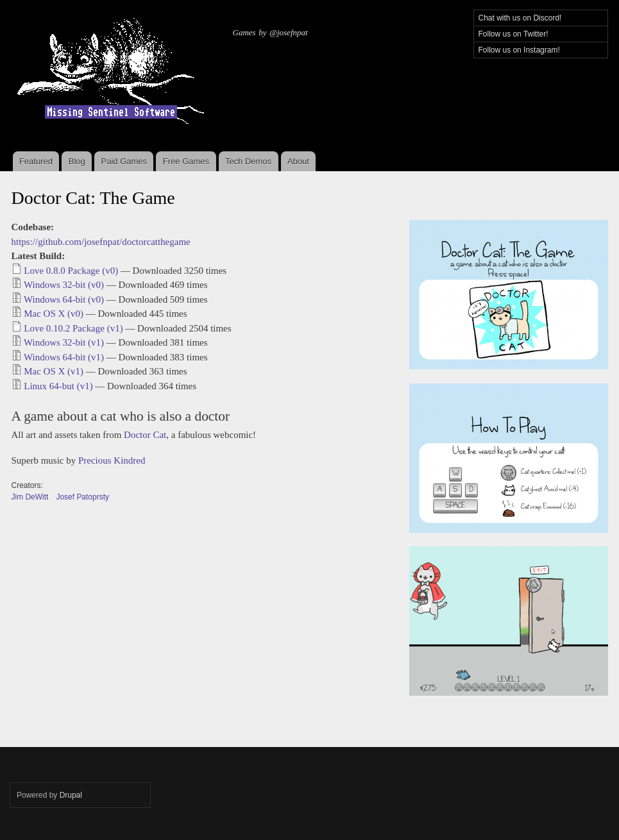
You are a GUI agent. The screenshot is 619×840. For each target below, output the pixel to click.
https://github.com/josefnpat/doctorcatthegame (101, 242)
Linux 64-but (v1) (58, 386)
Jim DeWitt (30, 497)
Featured (36, 161)
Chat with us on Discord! (520, 18)
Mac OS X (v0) (54, 314)
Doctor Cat (145, 435)
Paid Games (124, 161)
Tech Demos (248, 161)
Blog (77, 161)
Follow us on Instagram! (519, 50)
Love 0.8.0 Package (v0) (71, 271)
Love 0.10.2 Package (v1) (73, 328)
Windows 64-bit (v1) (64, 357)
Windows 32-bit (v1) (64, 342)
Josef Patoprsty (82, 497)
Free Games (186, 161)
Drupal (71, 795)
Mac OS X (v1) (54, 371)
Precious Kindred (112, 460)
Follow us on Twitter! (513, 34)
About (298, 161)
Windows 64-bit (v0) (64, 299)
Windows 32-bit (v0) (64, 285)
